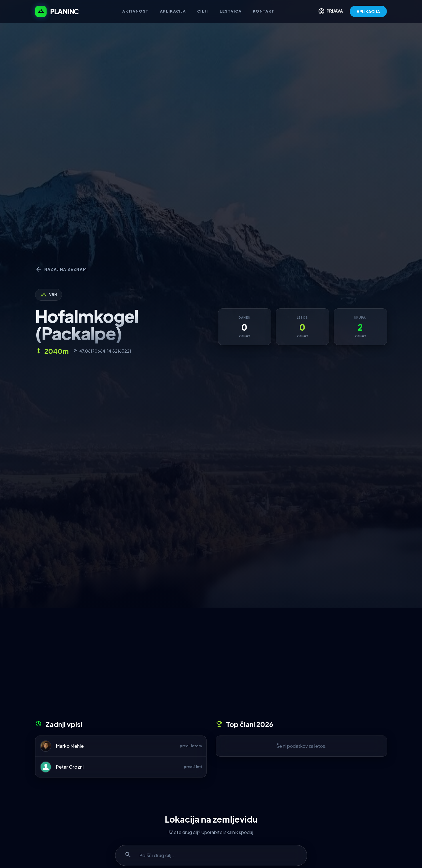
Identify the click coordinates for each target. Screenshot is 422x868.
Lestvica (231, 11)
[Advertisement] (211, 666)
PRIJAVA (330, 11)
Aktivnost (135, 11)
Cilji (203, 11)
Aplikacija (173, 11)
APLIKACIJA (368, 11)
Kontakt (264, 11)
